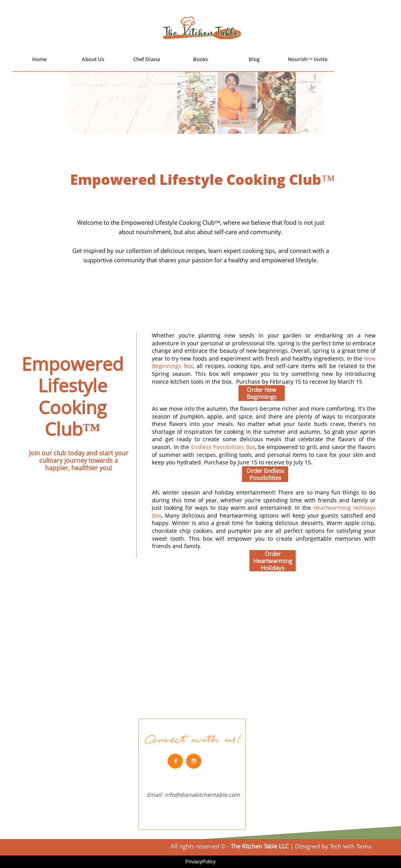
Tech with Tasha (350, 846)
